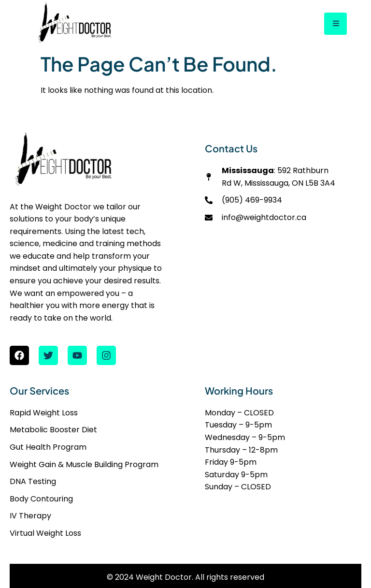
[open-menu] (335, 24)
